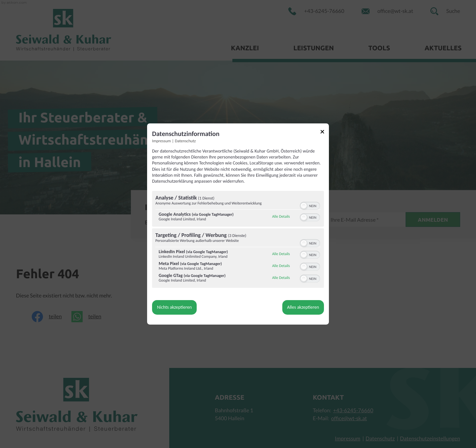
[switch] (310, 205)
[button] (304, 206)
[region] (238, 240)
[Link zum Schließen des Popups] (325, 133)
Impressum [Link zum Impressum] (161, 141)
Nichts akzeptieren (174, 307)
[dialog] (238, 224)
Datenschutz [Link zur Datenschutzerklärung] (185, 141)
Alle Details (281, 217)
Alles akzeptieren (303, 307)
